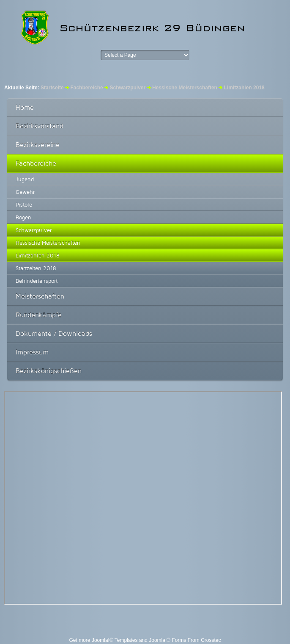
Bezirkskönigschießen (49, 371)
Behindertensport (37, 281)
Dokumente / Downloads (54, 333)
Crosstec (211, 640)
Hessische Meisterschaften (48, 243)
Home (25, 107)
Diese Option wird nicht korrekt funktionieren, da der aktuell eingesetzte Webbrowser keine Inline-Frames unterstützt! (143, 498)
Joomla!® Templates (115, 640)
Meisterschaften (40, 296)
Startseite (52, 88)
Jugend (25, 179)
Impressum (32, 352)
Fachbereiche (86, 88)
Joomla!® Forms (167, 640)
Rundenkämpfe (39, 315)
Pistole (24, 205)
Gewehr (25, 192)
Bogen (23, 217)
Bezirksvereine (38, 145)
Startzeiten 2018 (36, 268)
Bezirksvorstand (40, 126)
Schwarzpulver (127, 88)
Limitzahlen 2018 (38, 255)
